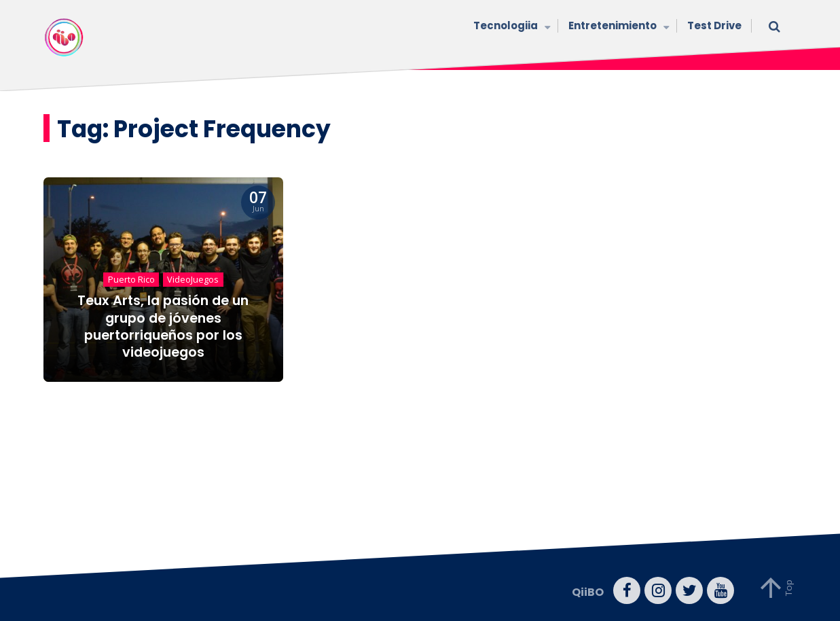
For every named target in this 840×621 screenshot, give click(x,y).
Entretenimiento (618, 27)
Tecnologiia (511, 27)
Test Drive (714, 25)
